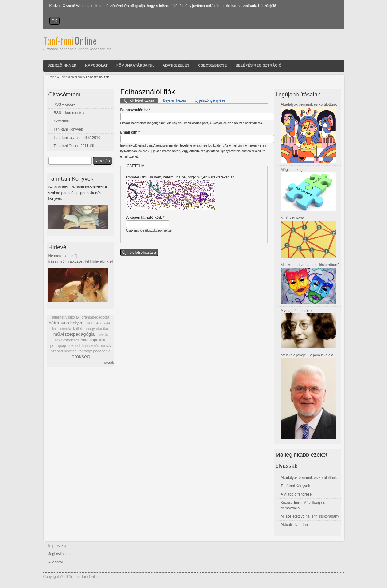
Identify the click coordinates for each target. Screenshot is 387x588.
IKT (90, 323)
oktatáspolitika (94, 340)
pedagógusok (62, 346)
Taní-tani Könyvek (68, 129)
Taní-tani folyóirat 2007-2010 (77, 138)
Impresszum (58, 546)
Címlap (52, 77)
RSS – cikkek (65, 104)
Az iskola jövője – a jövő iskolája (307, 355)
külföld (78, 329)
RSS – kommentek (69, 113)
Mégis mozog (292, 170)
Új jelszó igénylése (210, 100)
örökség (81, 357)
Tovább (108, 363)
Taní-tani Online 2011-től (74, 146)
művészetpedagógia (74, 334)
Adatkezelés (176, 65)
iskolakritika (104, 323)
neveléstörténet (67, 340)
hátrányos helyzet (67, 323)
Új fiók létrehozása (141, 100)
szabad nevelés (64, 351)
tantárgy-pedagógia (94, 351)
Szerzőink (62, 121)
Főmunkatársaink (135, 65)
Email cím (130, 132)
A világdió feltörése (296, 311)
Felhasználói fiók (71, 77)
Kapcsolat (96, 65)
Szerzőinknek (62, 65)
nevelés (102, 335)
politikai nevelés (87, 346)
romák (106, 346)
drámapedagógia (95, 317)
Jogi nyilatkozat (61, 554)
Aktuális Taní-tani (295, 525)
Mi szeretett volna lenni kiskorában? (310, 265)
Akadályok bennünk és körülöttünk (309, 104)
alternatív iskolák (66, 317)
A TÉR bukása (293, 218)
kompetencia (62, 329)
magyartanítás (97, 329)
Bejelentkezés (174, 100)
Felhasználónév (135, 110)
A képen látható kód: (145, 218)
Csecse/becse (212, 65)
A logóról (56, 562)
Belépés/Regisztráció (258, 65)
